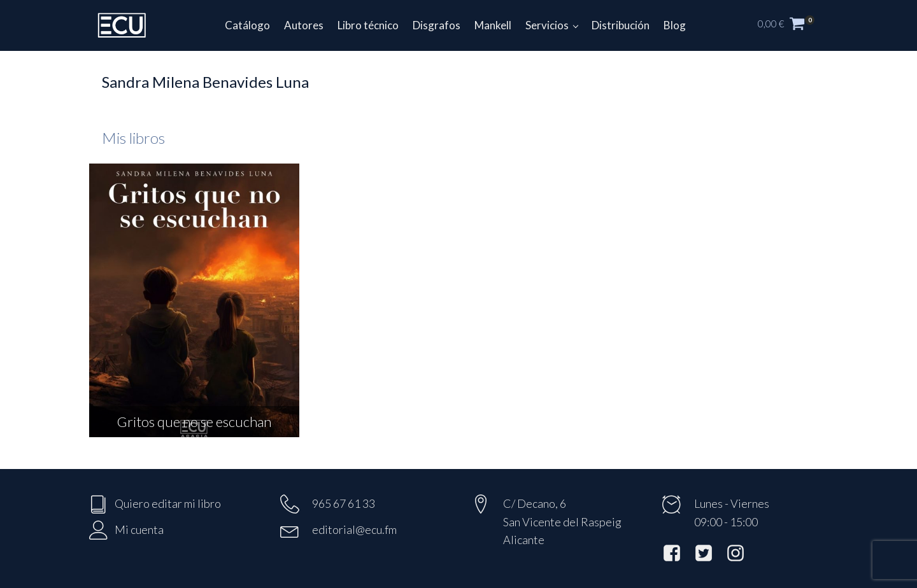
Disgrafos (437, 25)
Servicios (547, 25)
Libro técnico (368, 25)
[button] (793, 25)
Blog (675, 25)
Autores (304, 25)
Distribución (621, 25)
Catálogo (247, 25)
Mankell (493, 25)
